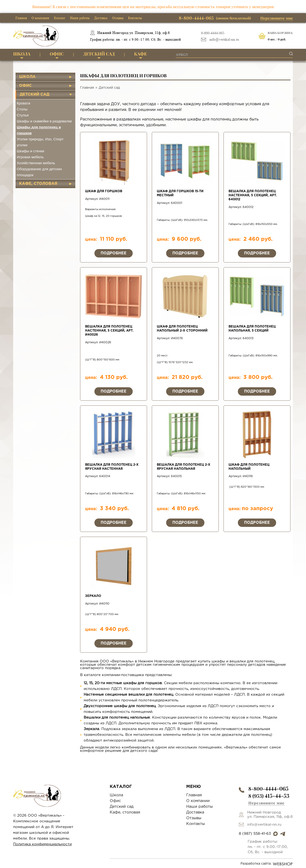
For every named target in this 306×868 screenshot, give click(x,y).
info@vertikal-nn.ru (224, 40)
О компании (40, 18)
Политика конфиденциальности (42, 844)
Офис (57, 54)
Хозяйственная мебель (36, 163)
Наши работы (80, 18)
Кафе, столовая (38, 184)
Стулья (23, 115)
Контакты (135, 18)
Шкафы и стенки (30, 151)
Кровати (23, 103)
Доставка (101, 18)
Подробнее (114, 253)
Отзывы (118, 18)
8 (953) (269, 796)
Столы (22, 109)
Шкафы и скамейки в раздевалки (44, 121)
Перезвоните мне (277, 18)
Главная (21, 18)
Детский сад (99, 54)
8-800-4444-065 (213, 33)
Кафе (140, 54)
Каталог (60, 18)
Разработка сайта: (267, 864)
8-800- (268, 789)
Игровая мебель (30, 157)
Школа (22, 54)
